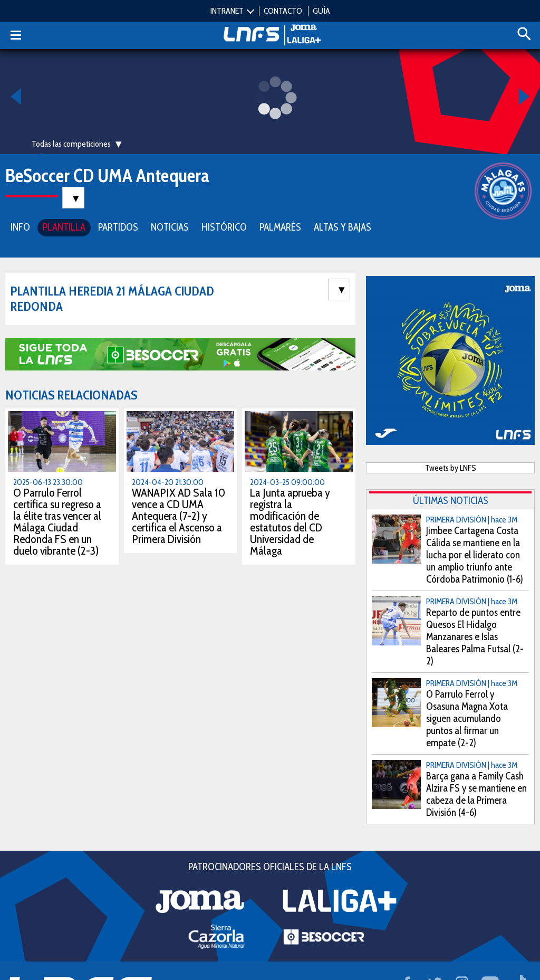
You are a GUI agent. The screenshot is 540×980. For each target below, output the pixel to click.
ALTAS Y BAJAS (343, 226)
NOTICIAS (170, 226)
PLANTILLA (64, 226)
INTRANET (227, 11)
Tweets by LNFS (451, 467)
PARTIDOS (118, 226)
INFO (20, 226)
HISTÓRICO (224, 226)
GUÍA (321, 11)
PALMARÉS (280, 226)
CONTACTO (283, 11)
